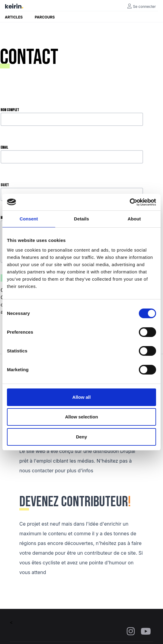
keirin (13, 6)
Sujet (5, 185)
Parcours (45, 17)
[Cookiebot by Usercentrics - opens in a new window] (130, 202)
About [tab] (134, 219)
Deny (82, 437)
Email (4, 148)
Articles (14, 17)
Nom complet (10, 110)
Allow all (82, 397)
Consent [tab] (29, 219)
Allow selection (81, 417)
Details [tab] (81, 219)
